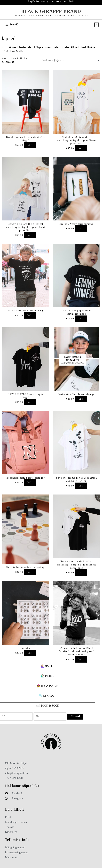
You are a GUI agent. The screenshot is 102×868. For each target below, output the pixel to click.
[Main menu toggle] (12, 25)
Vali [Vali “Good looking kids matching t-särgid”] (30, 145)
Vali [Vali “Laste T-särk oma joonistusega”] (30, 315)
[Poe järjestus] (70, 60)
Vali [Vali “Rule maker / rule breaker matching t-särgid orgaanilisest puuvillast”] (81, 573)
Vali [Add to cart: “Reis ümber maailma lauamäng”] (30, 572)
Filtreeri (75, 716)
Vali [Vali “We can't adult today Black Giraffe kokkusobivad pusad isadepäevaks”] (81, 659)
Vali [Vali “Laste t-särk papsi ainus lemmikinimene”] (81, 319)
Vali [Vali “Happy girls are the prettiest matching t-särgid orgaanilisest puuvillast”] (30, 235)
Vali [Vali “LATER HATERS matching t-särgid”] (30, 402)
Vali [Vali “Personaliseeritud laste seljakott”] (30, 482)
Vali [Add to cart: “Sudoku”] (30, 653)
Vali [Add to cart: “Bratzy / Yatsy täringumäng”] (81, 229)
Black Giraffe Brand (51, 11)
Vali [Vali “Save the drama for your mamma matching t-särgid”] (81, 486)
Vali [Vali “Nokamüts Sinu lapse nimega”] (81, 399)
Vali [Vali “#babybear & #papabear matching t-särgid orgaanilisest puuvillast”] (81, 148)
